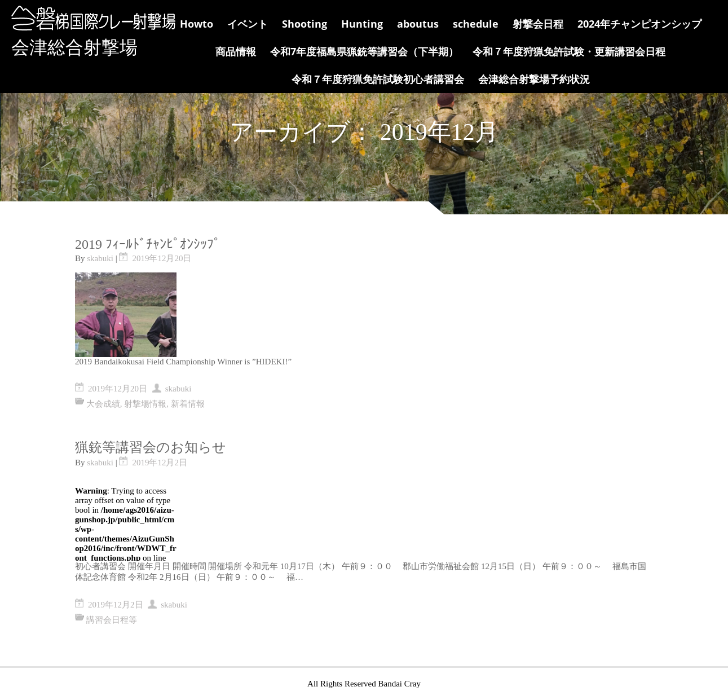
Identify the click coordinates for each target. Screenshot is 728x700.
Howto (197, 24)
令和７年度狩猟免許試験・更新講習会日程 (569, 51)
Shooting (305, 24)
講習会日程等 (112, 620)
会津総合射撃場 (74, 47)
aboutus (418, 24)
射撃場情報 (145, 404)
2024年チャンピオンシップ (639, 24)
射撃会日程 (538, 24)
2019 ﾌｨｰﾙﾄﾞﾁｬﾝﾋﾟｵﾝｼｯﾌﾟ (148, 244)
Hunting (362, 24)
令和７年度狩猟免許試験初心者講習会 (378, 79)
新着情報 (188, 404)
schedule (476, 24)
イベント (248, 24)
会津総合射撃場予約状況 (534, 79)
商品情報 (236, 51)
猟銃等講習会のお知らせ (151, 447)
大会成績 (103, 404)
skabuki (100, 258)
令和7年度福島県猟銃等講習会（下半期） (364, 51)
